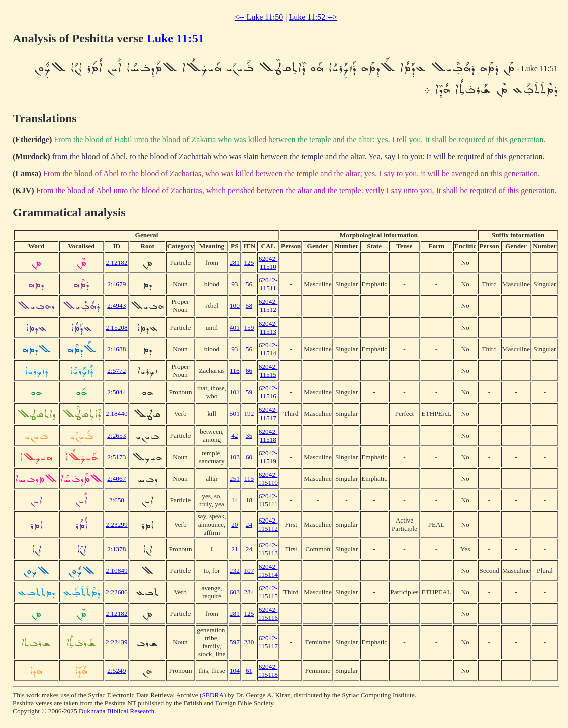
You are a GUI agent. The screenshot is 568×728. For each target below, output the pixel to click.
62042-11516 (268, 392)
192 (249, 414)
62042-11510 (268, 263)
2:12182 (117, 263)
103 (235, 457)
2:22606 (117, 592)
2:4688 (116, 349)
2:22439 (117, 642)
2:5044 (116, 392)
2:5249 (116, 670)
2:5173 (116, 457)
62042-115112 (268, 524)
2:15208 (117, 327)
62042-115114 (268, 570)
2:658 (117, 500)
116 (235, 371)
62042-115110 (268, 479)
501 (235, 414)
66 (249, 371)
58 (249, 306)
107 (249, 570)
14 (234, 500)
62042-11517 (268, 414)
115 (249, 479)
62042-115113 (268, 549)
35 (249, 435)
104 (235, 670)
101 (235, 392)
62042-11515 (268, 371)
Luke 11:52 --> (313, 17)
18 (249, 500)
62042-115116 (268, 614)
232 (235, 570)
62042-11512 (268, 306)
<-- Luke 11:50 (259, 17)
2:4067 (116, 479)
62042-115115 (268, 592)
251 (235, 479)
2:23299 (117, 524)
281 (235, 263)
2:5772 (116, 371)
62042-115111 (268, 500)
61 (249, 670)
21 (234, 549)
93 (234, 284)
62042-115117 (268, 642)
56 (249, 284)
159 (249, 327)
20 (234, 524)
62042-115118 (268, 670)
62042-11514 (268, 349)
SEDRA (213, 695)
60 (249, 457)
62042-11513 (268, 327)
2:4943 (116, 306)
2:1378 (116, 549)
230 (249, 642)
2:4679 (116, 284)
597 (235, 642)
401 (235, 327)
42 (234, 435)
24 (249, 524)
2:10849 (117, 570)
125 (249, 263)
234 (249, 592)
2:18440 (117, 414)
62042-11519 (268, 457)
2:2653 (116, 435)
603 (235, 592)
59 (249, 392)
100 (235, 306)
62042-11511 (268, 284)
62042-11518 (268, 435)
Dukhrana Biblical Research (117, 711)
